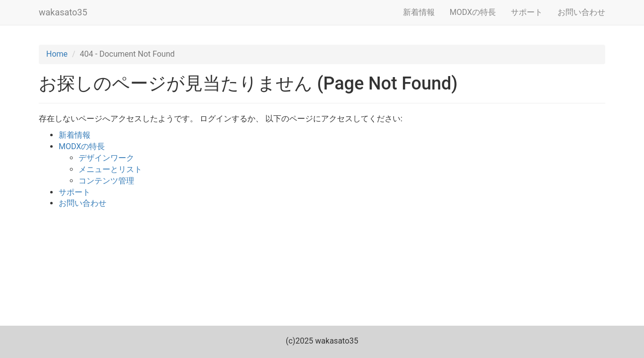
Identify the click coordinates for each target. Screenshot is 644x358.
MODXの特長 (473, 12)
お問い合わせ (581, 12)
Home (57, 54)
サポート (527, 12)
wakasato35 (63, 12)
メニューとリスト (110, 169)
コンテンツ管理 (106, 181)
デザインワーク (106, 158)
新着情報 (419, 12)
